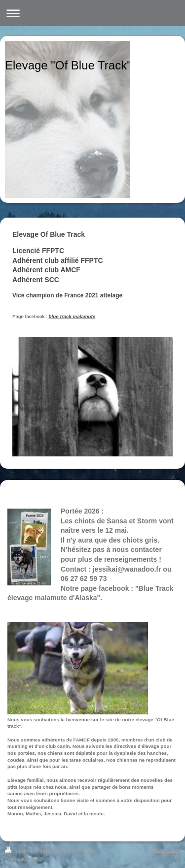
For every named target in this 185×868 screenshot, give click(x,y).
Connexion (167, 850)
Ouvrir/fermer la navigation (92, 13)
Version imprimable (34, 851)
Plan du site (81, 851)
